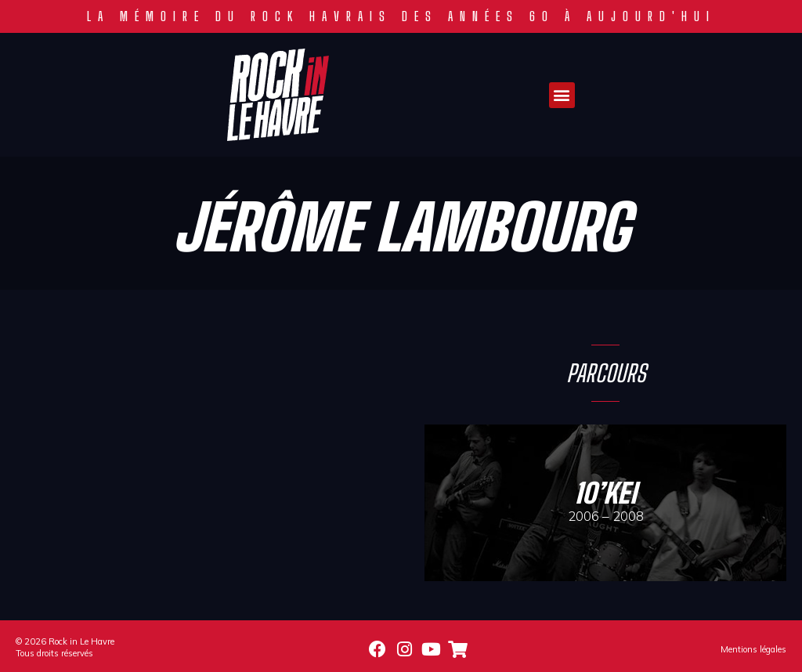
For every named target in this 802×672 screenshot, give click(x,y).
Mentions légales (753, 649)
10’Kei (605, 493)
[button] (562, 95)
